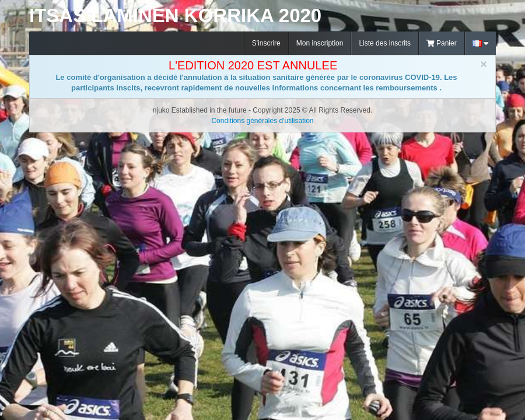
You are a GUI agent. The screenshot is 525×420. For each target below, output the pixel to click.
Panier (442, 43)
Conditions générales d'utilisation (262, 121)
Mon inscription (320, 43)
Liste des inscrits (385, 43)
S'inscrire (266, 43)
